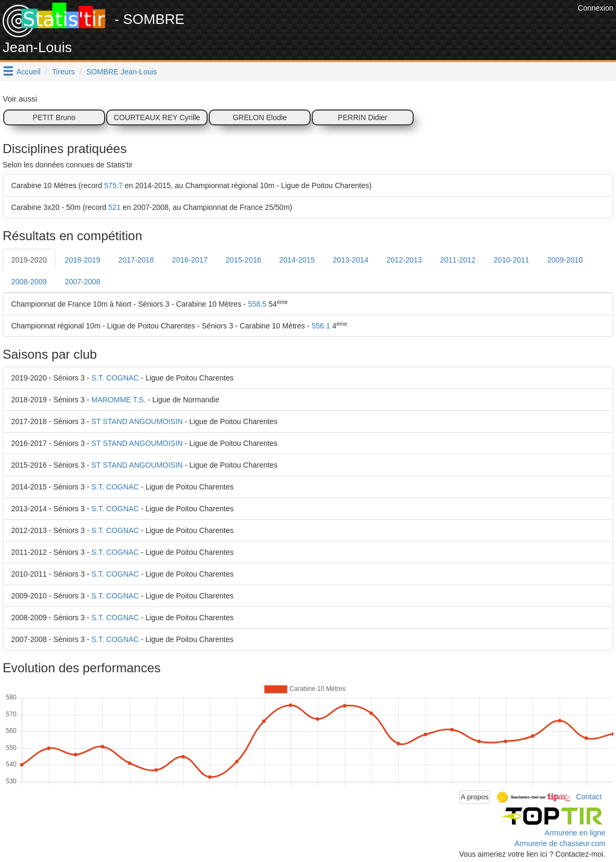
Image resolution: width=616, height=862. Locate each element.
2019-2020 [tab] (29, 260)
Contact (589, 796)
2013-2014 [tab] (351, 260)
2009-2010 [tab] (565, 260)
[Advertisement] (382, 27)
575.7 (113, 185)
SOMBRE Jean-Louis (122, 72)
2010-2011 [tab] (512, 260)
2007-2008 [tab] (83, 282)
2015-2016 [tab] (243, 260)
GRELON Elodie (260, 117)
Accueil (28, 72)
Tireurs (63, 72)
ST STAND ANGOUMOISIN (137, 421)
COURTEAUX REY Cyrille (157, 117)
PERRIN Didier (362, 117)
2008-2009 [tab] (29, 282)
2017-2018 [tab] (136, 260)
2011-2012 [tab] (458, 260)
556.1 (321, 326)
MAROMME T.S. (118, 400)
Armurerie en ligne (575, 833)
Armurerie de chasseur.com (560, 843)
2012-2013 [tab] (404, 260)
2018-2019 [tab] (83, 260)
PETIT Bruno (54, 117)
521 (114, 207)
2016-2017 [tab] (190, 260)
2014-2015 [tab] (297, 260)
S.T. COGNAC (115, 378)
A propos (475, 797)
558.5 (257, 304)
